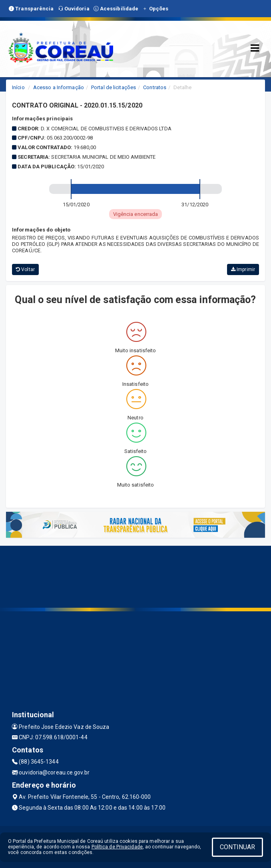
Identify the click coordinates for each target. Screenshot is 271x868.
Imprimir (243, 269)
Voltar (25, 269)
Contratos (155, 87)
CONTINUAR (237, 847)
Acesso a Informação (59, 87)
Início (18, 87)
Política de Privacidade (117, 847)
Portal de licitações (114, 87)
